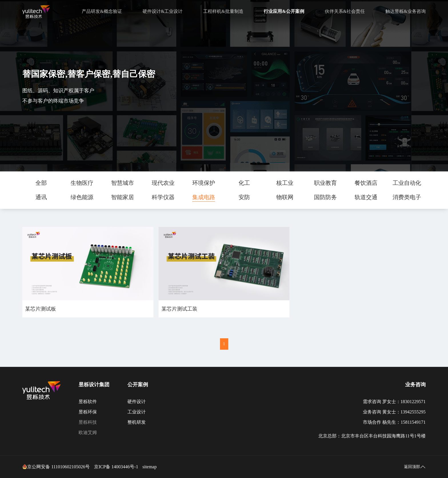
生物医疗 (82, 183)
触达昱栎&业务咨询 (405, 11)
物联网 (285, 197)
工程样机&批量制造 (223, 11)
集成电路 (204, 197)
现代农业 (163, 183)
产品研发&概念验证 (102, 11)
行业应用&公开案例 (284, 11)
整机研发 (137, 422)
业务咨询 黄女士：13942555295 (394, 412)
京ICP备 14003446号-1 (116, 467)
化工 (244, 183)
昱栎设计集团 (94, 385)
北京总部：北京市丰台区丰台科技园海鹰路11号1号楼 (372, 436)
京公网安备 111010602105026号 (56, 467)
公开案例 (138, 385)
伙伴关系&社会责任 (345, 11)
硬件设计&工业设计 (163, 11)
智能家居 (123, 197)
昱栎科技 (88, 422)
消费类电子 (407, 197)
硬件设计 (137, 402)
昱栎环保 (88, 412)
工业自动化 (407, 183)
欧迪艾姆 (88, 432)
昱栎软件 (88, 402)
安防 (244, 197)
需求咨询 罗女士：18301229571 (394, 402)
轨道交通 (366, 197)
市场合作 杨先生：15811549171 (394, 422)
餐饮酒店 (366, 183)
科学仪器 (163, 197)
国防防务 (325, 197)
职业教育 (325, 183)
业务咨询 (415, 385)
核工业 (285, 183)
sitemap (149, 467)
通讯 (41, 197)
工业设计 (137, 412)
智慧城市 (123, 183)
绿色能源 (82, 197)
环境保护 (204, 183)
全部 (41, 183)
